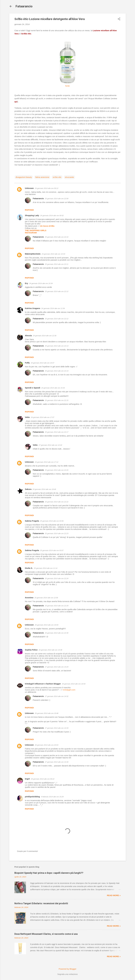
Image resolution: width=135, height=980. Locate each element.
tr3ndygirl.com (69, 690)
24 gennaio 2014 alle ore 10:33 (53, 254)
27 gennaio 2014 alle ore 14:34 (57, 762)
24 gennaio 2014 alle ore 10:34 (41, 283)
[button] (119, 19)
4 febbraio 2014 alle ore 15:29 (52, 797)
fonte (67, 86)
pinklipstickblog (32, 797)
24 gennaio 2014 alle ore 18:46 (44, 489)
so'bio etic (57, 177)
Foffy (27, 363)
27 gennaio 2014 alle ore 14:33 (57, 728)
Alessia (28, 336)
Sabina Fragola (32, 521)
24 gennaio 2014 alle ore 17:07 (43, 417)
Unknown (29, 188)
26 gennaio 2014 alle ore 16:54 (74, 684)
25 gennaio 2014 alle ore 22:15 (57, 400)
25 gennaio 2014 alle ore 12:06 (46, 598)
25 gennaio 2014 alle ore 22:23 (57, 533)
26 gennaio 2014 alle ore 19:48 (47, 713)
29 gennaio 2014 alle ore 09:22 (43, 779)
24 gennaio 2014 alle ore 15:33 (53, 388)
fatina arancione (42, 177)
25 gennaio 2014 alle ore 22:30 (57, 633)
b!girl (27, 779)
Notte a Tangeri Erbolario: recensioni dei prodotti (41, 903)
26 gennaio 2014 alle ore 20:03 (47, 745)
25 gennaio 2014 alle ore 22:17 (57, 432)
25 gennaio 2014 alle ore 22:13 (57, 346)
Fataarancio (24, 6)
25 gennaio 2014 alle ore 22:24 (57, 578)
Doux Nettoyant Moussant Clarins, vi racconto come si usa (46, 934)
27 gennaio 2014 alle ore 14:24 (57, 667)
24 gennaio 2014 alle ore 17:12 (47, 462)
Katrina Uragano (33, 308)
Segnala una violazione (67, 974)
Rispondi (29, 210)
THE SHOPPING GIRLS (36, 230)
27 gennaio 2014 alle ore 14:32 (57, 696)
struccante (69, 177)
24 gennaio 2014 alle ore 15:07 (43, 363)
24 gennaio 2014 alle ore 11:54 (53, 308)
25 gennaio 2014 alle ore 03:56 (52, 521)
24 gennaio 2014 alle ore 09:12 (47, 188)
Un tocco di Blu (47, 226)
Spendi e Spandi (33, 388)
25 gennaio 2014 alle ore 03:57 (52, 550)
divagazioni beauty (24, 177)
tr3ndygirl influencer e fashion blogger (43, 684)
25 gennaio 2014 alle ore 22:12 (57, 291)
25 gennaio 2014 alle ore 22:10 (57, 237)
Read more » (114, 895)
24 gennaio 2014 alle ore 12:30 (45, 336)
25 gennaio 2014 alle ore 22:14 (57, 371)
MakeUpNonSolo (33, 254)
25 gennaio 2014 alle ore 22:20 (57, 470)
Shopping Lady (32, 215)
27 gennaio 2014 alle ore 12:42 (50, 445)
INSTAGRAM (31, 233)
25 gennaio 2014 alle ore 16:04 (47, 625)
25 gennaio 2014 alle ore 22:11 (57, 264)
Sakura (28, 489)
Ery (26, 283)
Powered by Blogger (67, 969)
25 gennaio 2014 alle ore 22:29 (57, 606)
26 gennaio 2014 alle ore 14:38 (50, 650)
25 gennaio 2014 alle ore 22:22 (57, 502)
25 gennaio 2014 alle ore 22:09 (57, 199)
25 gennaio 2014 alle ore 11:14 (46, 568)
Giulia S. (29, 568)
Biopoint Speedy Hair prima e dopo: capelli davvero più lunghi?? (49, 873)
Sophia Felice (31, 650)
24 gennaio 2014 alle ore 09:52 (52, 216)
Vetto (27, 417)
